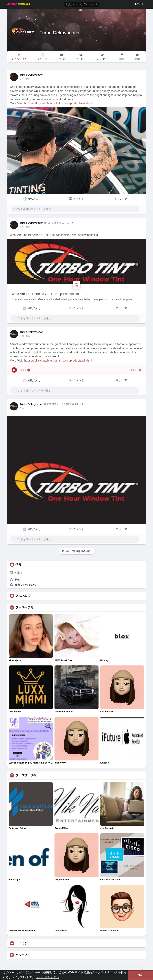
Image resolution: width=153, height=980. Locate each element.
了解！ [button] (140, 975)
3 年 (22, 79)
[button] (82, 4)
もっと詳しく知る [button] (48, 977)
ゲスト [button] (141, 4)
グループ (21, 955)
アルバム (21, 596)
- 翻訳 (27, 79)
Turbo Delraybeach (59, 33)
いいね (20, 943)
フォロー (21, 608)
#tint (75, 235)
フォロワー (23, 775)
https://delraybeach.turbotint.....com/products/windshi (58, 103)
